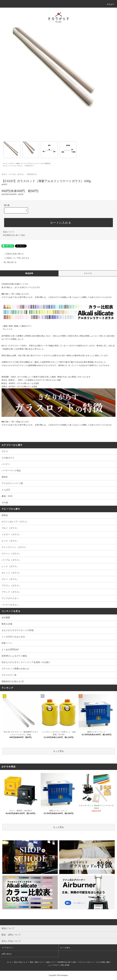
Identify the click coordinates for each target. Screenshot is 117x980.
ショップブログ (53, 965)
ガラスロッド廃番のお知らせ (15, 669)
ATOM (67, 965)
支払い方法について (21, 962)
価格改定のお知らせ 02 (13, 681)
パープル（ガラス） (17, 166)
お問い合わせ (7, 954)
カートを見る (65, 948)
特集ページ (7, 643)
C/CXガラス (30, 166)
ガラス (12, 163)
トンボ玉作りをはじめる (13, 637)
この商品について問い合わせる (15, 258)
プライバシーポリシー (86, 962)
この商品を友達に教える (12, 254)
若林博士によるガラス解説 (14, 656)
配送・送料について (37, 962)
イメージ (88, 273)
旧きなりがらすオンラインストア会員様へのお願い (26, 662)
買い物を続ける (8, 262)
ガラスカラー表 (9, 675)
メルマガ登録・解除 (103, 962)
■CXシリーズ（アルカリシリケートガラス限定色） (34, 163)
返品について (9, 232)
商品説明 (29, 273)
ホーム (5, 163)
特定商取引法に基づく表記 (14, 235)
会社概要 (6, 617)
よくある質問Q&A (10, 649)
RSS (62, 965)
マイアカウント (7, 948)
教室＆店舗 (7, 624)
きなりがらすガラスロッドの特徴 (18, 630)
